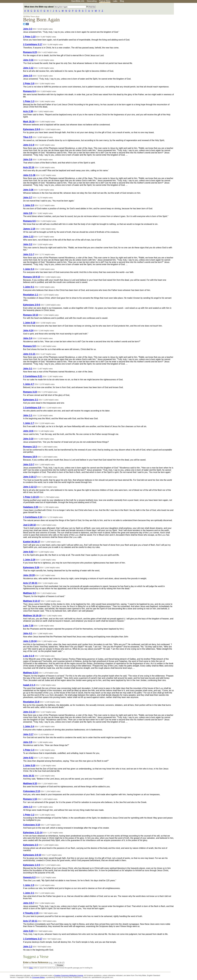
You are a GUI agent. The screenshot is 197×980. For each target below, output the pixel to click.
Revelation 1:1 (31, 295)
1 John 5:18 (29, 323)
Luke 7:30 (28, 626)
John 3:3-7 (29, 465)
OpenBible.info (78, 1)
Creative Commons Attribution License (69, 975)
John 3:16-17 (30, 477)
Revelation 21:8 (31, 702)
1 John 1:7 (29, 423)
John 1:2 (28, 947)
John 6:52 (28, 758)
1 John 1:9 (29, 885)
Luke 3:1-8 (29, 656)
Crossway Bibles (38, 977)
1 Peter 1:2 (29, 815)
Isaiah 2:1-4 (29, 685)
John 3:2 (28, 244)
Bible (31, 968)
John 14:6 (28, 431)
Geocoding (92, 1)
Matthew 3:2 (29, 593)
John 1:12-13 (30, 487)
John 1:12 (28, 68)
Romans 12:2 (30, 447)
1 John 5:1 (29, 287)
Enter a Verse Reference (44, 962)
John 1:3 (28, 807)
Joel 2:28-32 (29, 525)
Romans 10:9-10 (32, 277)
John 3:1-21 (29, 354)
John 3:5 (28, 76)
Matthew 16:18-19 (32, 616)
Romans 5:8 (29, 346)
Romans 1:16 (30, 799)
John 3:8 (28, 213)
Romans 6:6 (29, 221)
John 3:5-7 (29, 903)
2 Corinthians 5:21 (33, 376)
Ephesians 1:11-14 (33, 833)
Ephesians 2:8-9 (32, 129)
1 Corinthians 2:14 (33, 517)
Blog (122, 1)
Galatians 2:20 (31, 507)
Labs (115, 1)
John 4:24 (28, 331)
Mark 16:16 (29, 122)
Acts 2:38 (28, 111)
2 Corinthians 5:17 (33, 44)
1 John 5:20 (29, 766)
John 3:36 (28, 190)
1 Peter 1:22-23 (31, 497)
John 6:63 (28, 552)
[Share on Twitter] (24, 24)
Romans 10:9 (30, 457)
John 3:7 (28, 198)
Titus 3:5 (28, 137)
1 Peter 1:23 (29, 37)
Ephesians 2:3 (31, 845)
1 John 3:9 (29, 205)
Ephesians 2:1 (31, 400)
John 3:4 (28, 338)
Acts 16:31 (29, 776)
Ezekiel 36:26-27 (32, 542)
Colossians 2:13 (32, 791)
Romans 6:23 (30, 52)
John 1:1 (28, 415)
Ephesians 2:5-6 (32, 305)
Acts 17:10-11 (30, 921)
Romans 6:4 (29, 91)
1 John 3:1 (29, 893)
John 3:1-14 (29, 712)
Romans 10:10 (31, 315)
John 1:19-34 (30, 641)
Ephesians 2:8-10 (32, 855)
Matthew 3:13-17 (32, 601)
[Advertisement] (172, 22)
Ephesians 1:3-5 (32, 865)
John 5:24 (28, 931)
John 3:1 (28, 369)
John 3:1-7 (29, 254)
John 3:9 (28, 742)
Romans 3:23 (30, 392)
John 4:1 (28, 633)
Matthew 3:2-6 (30, 673)
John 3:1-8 (29, 145)
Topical (105, 1)
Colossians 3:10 (32, 825)
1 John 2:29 (29, 560)
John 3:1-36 (29, 175)
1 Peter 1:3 (29, 101)
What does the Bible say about (55, 7)
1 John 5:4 (29, 269)
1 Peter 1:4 (29, 750)
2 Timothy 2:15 (31, 913)
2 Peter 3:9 (29, 84)
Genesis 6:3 (29, 877)
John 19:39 (29, 575)
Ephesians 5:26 (31, 567)
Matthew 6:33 (30, 783)
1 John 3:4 (29, 726)
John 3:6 (28, 159)
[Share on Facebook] (27, 24)
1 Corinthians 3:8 (32, 408)
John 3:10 (28, 439)
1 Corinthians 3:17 (33, 939)
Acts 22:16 (29, 167)
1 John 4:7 (29, 384)
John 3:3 (28, 29)
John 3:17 (28, 734)
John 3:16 (28, 60)
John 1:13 (28, 237)
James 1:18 (29, 229)
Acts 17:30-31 (30, 583)
